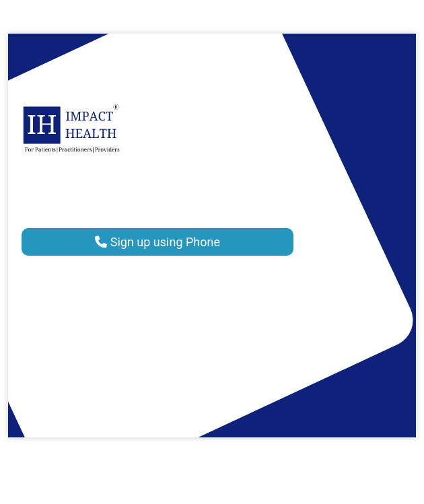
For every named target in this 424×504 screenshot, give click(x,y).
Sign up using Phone (157, 242)
